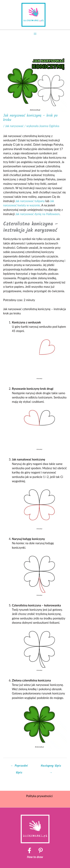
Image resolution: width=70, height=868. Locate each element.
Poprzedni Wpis (19, 766)
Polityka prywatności (39, 796)
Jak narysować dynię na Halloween (37, 214)
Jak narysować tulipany (30, 201)
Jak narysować (14, 126)
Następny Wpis (51, 766)
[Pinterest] (41, 850)
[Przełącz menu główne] (35, 34)
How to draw (35, 857)
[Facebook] (29, 850)
